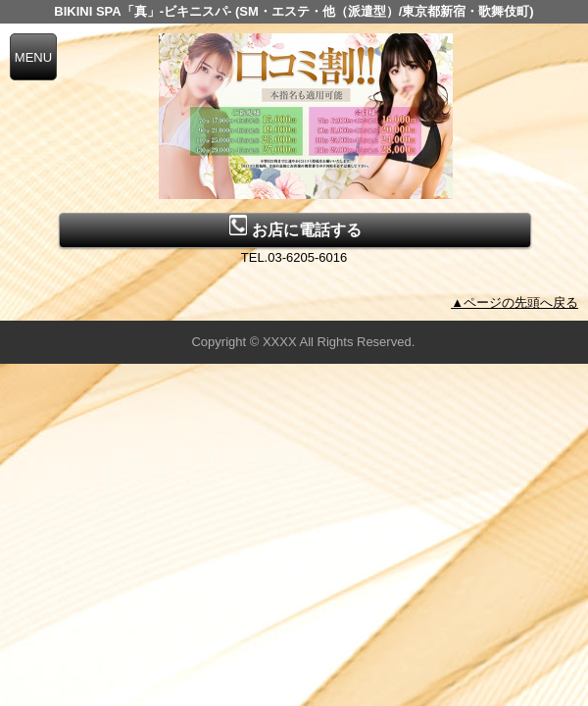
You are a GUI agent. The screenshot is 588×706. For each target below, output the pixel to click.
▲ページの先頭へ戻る (514, 303)
